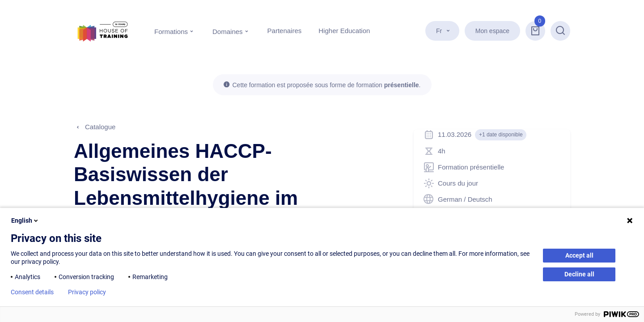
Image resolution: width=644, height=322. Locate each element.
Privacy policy (87, 292)
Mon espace (492, 31)
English (25, 220)
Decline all (579, 274)
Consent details (32, 292)
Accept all (579, 255)
